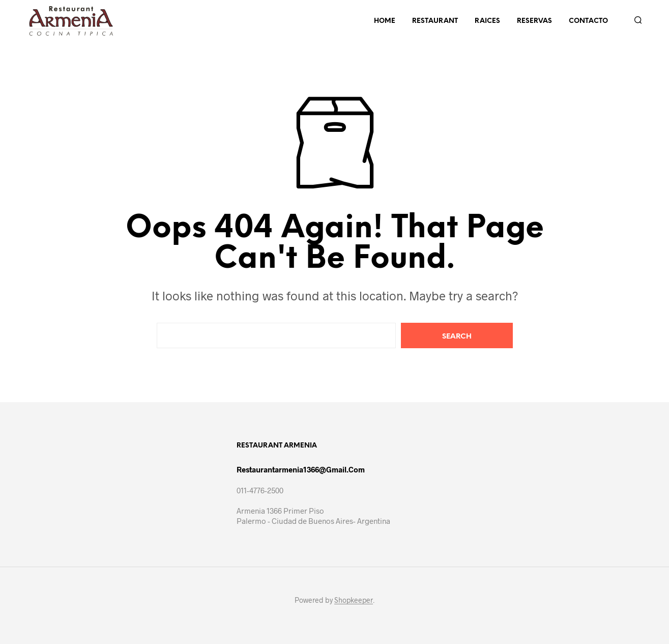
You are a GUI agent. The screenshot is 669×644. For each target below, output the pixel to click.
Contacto (588, 21)
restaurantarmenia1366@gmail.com (301, 469)
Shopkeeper (354, 600)
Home (385, 21)
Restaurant (435, 21)
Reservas (534, 21)
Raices (487, 21)
